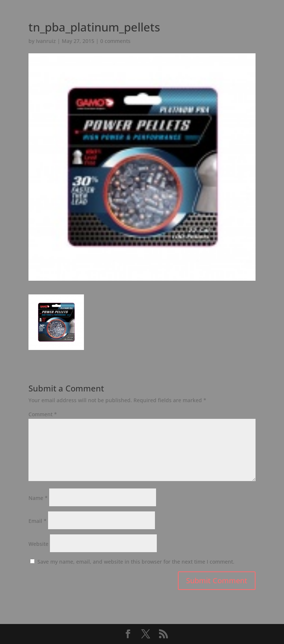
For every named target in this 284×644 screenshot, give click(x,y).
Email (38, 521)
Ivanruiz (46, 41)
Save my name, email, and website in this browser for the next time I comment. (136, 562)
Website (38, 544)
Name (38, 498)
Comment (43, 414)
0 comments (115, 41)
